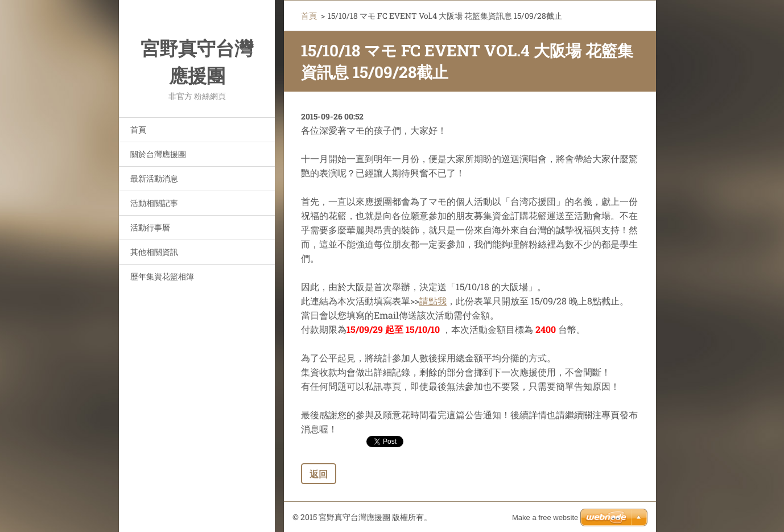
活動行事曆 (150, 227)
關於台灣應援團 (158, 154)
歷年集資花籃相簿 (162, 276)
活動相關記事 (154, 203)
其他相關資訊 (154, 252)
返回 (319, 474)
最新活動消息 (154, 178)
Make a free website (545, 517)
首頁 (138, 129)
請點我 (433, 301)
